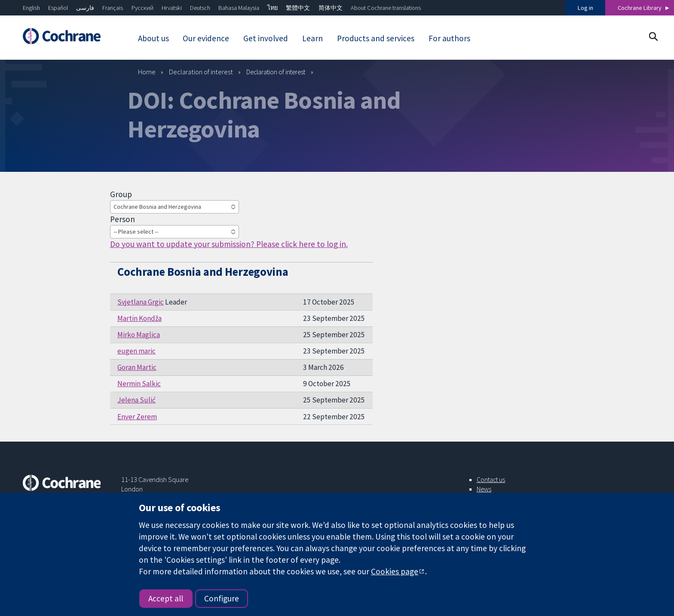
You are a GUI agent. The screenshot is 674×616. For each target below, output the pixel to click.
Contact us (491, 479)
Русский (142, 8)
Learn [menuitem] (312, 38)
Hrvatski (172, 8)
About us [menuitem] (153, 38)
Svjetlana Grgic (141, 302)
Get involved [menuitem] (266, 38)
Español (58, 8)
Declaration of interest (201, 72)
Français (113, 8)
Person (123, 219)
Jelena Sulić (136, 400)
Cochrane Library (640, 8)
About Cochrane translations (386, 8)
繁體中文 (298, 8)
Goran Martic (137, 367)
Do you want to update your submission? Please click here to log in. (229, 244)
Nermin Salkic (139, 384)
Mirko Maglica (139, 335)
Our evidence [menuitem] (206, 38)
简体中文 (331, 8)
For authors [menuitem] (449, 38)
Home (147, 72)
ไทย (273, 8)
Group (121, 194)
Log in (585, 8)
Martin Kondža (139, 318)
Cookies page (395, 571)
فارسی (85, 8)
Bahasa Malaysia (239, 8)
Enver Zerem (137, 417)
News (484, 489)
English (31, 8)
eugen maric (136, 351)
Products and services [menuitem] (376, 38)
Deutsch (200, 8)
